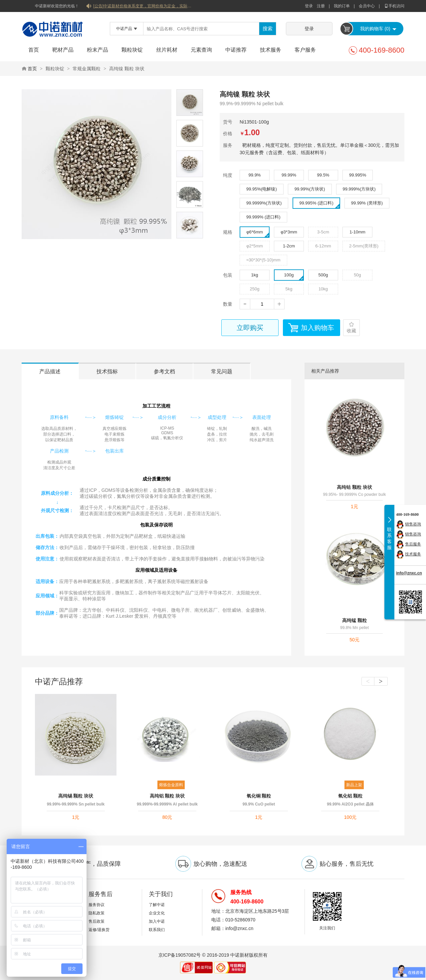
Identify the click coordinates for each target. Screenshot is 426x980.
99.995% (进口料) (319, 204)
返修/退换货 (99, 930)
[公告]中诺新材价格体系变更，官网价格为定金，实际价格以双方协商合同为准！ (143, 6)
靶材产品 (63, 50)
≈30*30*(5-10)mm (263, 260)
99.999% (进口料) (263, 217)
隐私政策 (97, 913)
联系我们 (157, 930)
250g (255, 289)
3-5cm (323, 232)
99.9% (255, 175)
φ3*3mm (289, 232)
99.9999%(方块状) (264, 203)
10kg (323, 289)
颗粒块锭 (132, 50)
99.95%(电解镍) (262, 189)
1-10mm (357, 232)
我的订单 (342, 6)
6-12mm (323, 246)
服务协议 (97, 905)
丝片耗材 (167, 50)
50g (357, 275)
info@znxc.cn (409, 573)
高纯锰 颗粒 (354, 620)
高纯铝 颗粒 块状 (167, 796)
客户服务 (305, 50)
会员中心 (367, 6)
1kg (255, 275)
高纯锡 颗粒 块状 (76, 796)
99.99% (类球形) (367, 203)
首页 (34, 50)
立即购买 (250, 328)
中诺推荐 (236, 50)
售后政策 (97, 921)
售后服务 (413, 544)
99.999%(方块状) (359, 189)
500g (323, 275)
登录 (309, 6)
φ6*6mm (258, 233)
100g (294, 276)
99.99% (289, 175)
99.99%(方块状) (310, 189)
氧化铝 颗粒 (350, 796)
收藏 (351, 331)
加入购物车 (318, 328)
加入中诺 (157, 921)
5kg (289, 289)
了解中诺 (157, 905)
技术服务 (271, 50)
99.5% (323, 175)
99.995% (358, 175)
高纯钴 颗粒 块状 (354, 487)
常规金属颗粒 (87, 69)
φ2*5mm (255, 246)
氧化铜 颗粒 (259, 796)
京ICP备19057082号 (180, 955)
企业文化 (157, 913)
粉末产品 (98, 50)
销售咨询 (413, 524)
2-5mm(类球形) (364, 246)
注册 (321, 6)
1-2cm (289, 246)
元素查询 (201, 50)
